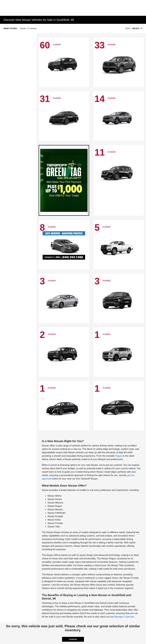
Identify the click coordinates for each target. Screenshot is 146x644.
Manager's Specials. (124, 617)
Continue (73, 639)
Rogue (119, 456)
